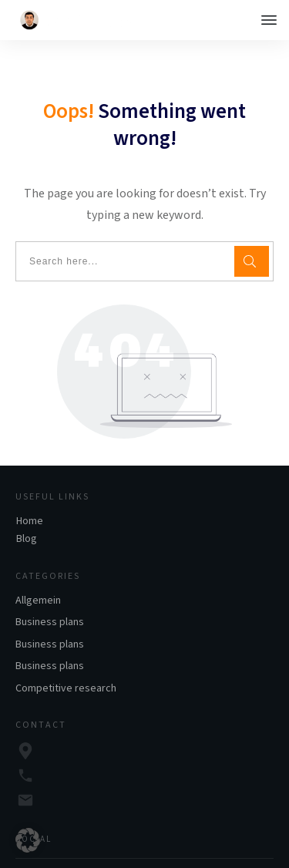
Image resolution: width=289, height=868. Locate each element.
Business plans (50, 591)
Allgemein (38, 570)
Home (30, 490)
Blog (27, 508)
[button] (28, 840)
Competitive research (66, 658)
